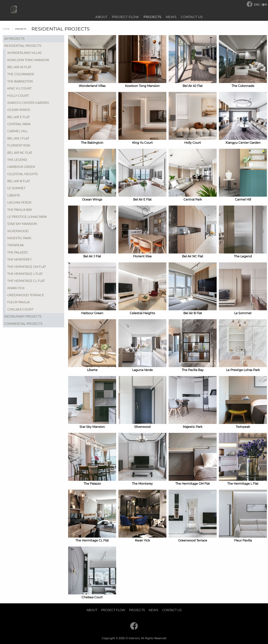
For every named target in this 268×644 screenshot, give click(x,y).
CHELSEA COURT (20, 309)
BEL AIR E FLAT (19, 117)
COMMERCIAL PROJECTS (23, 324)
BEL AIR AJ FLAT (19, 67)
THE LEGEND (17, 160)
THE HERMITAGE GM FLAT (27, 267)
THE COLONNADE (21, 74)
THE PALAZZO (18, 252)
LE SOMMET (16, 188)
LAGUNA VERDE (19, 203)
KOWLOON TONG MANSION (28, 60)
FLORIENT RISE (19, 145)
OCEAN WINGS (19, 110)
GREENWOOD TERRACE (26, 295)
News (171, 17)
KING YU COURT (19, 88)
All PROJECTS (14, 39)
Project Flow (125, 17)
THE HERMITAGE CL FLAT (26, 281)
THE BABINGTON (20, 81)
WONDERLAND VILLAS (24, 53)
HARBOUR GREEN (21, 167)
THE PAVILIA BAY (20, 210)
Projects (152, 17)
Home (6, 29)
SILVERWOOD (18, 231)
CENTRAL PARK (19, 124)
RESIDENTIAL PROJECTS (23, 46)
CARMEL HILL (17, 131)
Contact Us (192, 17)
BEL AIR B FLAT (19, 181)
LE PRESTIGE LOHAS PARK (27, 217)
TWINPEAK (16, 245)
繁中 (265, 5)
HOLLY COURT (18, 96)
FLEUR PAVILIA (18, 302)
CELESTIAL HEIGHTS (23, 174)
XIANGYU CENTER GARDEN (28, 103)
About (101, 17)
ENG (257, 5)
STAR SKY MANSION (22, 224)
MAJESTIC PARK (19, 238)
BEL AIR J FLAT (18, 138)
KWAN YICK (16, 288)
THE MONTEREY (19, 260)
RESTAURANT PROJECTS (23, 317)
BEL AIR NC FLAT (20, 153)
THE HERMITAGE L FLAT (25, 274)
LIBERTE (14, 195)
